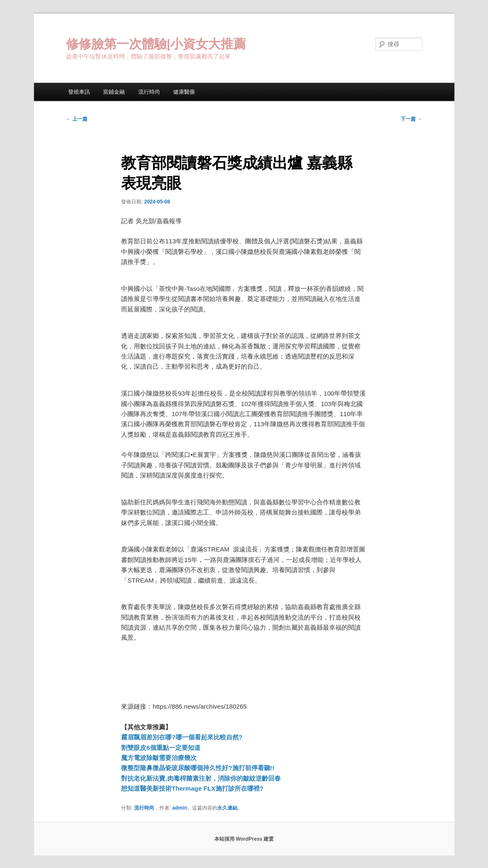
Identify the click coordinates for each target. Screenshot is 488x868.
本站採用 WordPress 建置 (244, 839)
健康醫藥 (184, 92)
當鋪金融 (114, 92)
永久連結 (227, 808)
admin (180, 808)
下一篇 (411, 119)
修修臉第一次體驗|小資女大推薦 (156, 44)
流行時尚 (149, 92)
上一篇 (77, 119)
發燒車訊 (79, 92)
